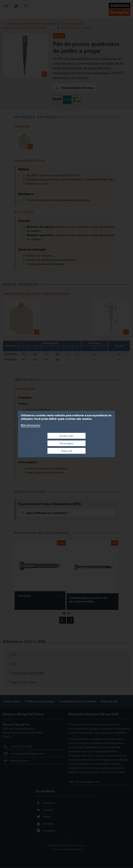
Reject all (66, 451)
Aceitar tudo (66, 436)
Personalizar (67, 443)
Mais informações (31, 425)
